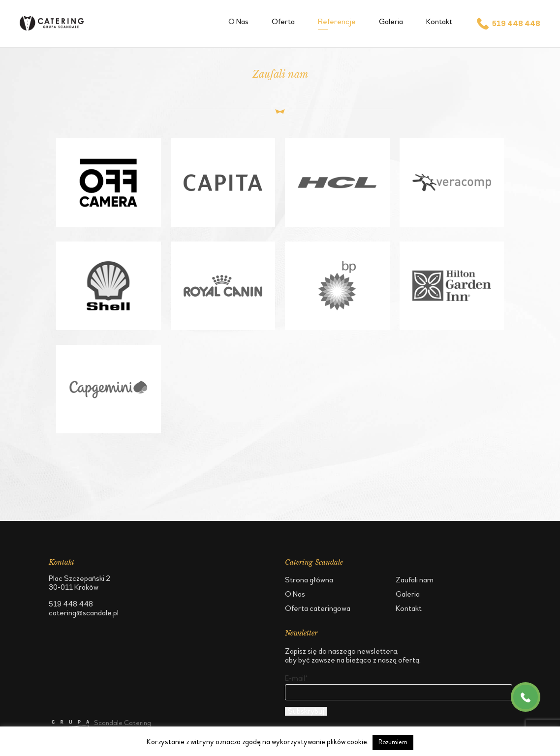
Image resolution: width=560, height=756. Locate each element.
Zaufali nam (415, 580)
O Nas (238, 21)
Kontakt (439, 21)
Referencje (337, 21)
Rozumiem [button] (393, 742)
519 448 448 (508, 24)
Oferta (283, 21)
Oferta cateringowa (318, 608)
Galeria (391, 21)
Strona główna (309, 580)
